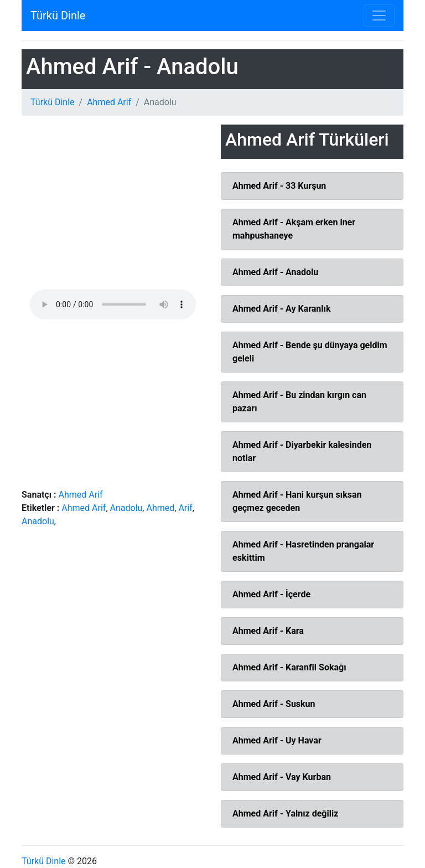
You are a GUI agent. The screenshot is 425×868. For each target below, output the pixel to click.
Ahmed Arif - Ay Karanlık (281, 309)
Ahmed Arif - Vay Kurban (282, 777)
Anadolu (126, 508)
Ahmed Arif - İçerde (271, 594)
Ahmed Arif (109, 102)
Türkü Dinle (58, 15)
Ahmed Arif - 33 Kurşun (279, 186)
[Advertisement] (113, 207)
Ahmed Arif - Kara (268, 631)
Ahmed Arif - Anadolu (275, 272)
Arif (185, 508)
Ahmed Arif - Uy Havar (277, 740)
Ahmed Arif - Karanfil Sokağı (289, 667)
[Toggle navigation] (379, 15)
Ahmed (160, 508)
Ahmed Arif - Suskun (274, 704)
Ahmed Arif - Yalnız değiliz (285, 813)
